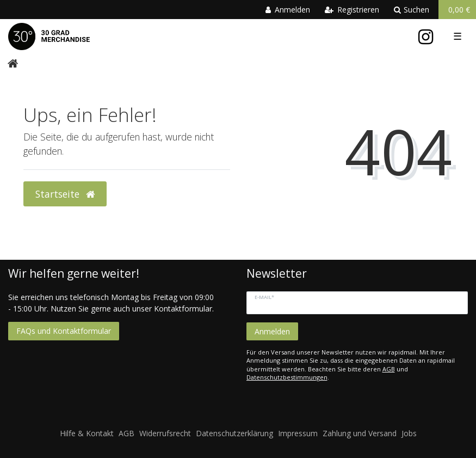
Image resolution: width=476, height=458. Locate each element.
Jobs (409, 433)
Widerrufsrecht (165, 433)
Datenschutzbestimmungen (287, 377)
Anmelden (272, 331)
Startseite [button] (65, 194)
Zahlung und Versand (360, 433)
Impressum (298, 433)
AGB (389, 369)
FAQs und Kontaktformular (64, 331)
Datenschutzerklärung (234, 433)
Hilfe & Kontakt (87, 433)
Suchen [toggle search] (412, 10)
